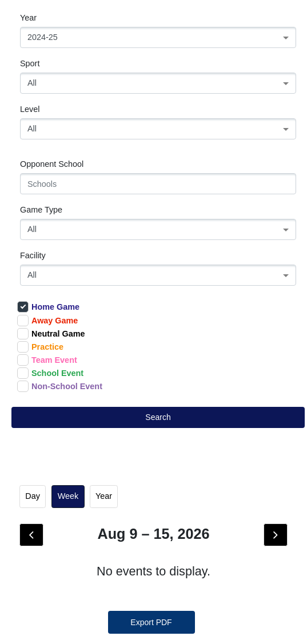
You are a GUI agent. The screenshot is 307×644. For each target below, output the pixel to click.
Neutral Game (51, 334)
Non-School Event (60, 386)
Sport (30, 63)
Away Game (47, 321)
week (68, 496)
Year (28, 18)
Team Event (47, 360)
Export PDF (151, 622)
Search (158, 417)
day (33, 496)
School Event (50, 373)
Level (30, 109)
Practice (40, 347)
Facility (33, 255)
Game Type (41, 210)
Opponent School (52, 164)
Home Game (48, 307)
